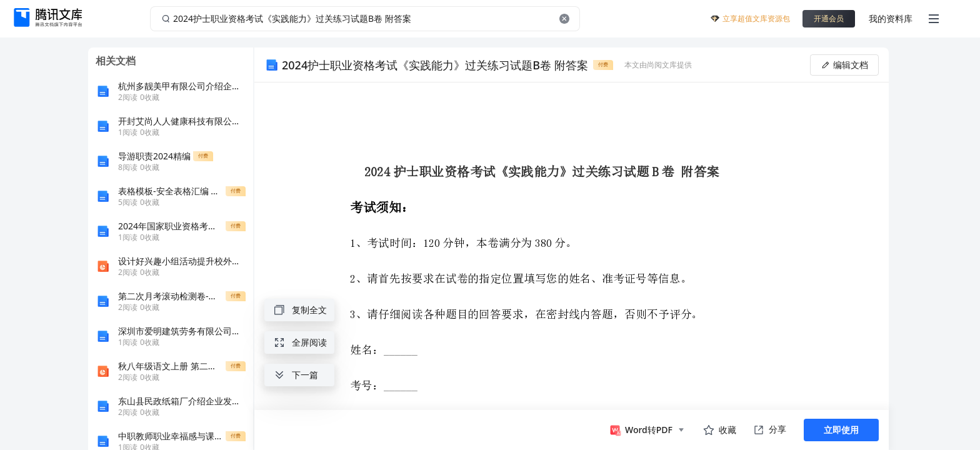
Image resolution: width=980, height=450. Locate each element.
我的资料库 (891, 18)
